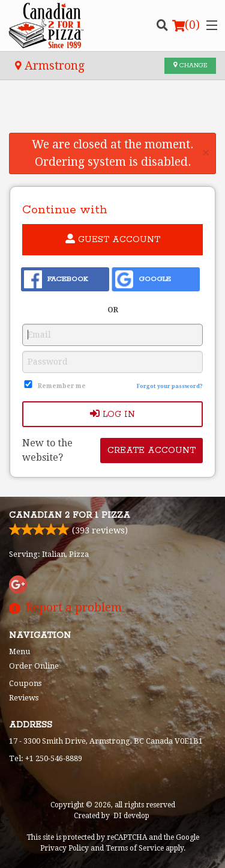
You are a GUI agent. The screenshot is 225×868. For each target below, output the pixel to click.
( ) (186, 25)
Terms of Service (135, 848)
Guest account (113, 239)
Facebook (56, 279)
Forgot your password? (170, 386)
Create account (151, 451)
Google (143, 279)
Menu (19, 651)
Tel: (46, 758)
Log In (112, 414)
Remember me (62, 386)
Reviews (24, 698)
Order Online (34, 666)
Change (190, 65)
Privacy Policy (64, 848)
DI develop (131, 816)
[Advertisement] (112, 114)
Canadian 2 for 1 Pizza (70, 515)
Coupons (25, 683)
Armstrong (50, 66)
